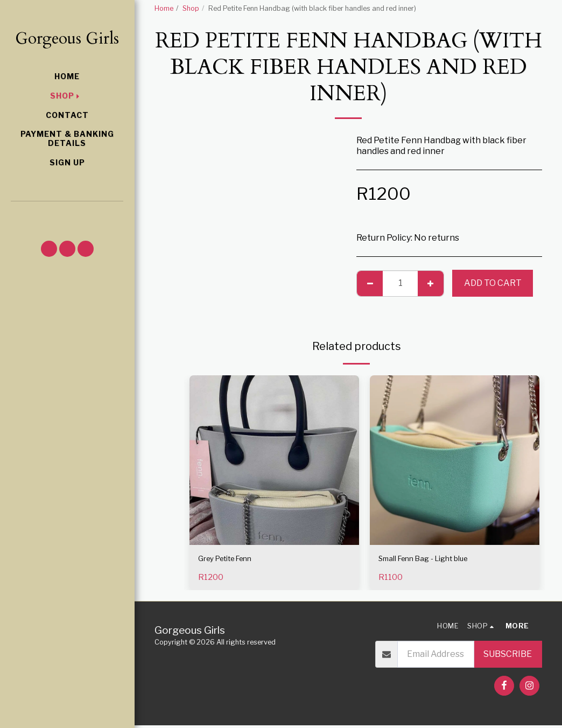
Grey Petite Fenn (233, 560)
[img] (274, 460)
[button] (67, 215)
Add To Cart (493, 283)
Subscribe (508, 657)
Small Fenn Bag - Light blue (434, 560)
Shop (191, 8)
